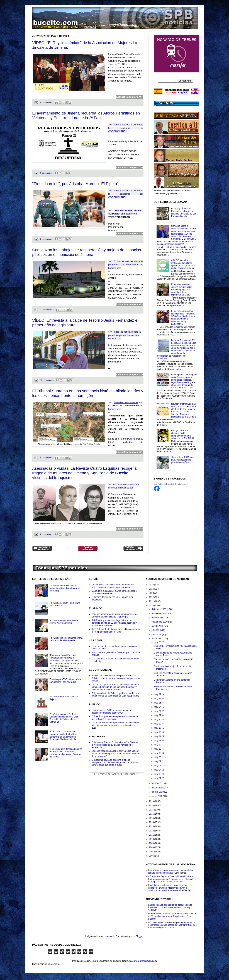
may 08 (158, 757)
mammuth (110, 936)
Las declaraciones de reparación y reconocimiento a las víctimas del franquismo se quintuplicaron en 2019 (116, 725)
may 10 (158, 749)
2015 (152, 818)
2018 (152, 805)
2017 (152, 810)
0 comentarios (46, 102)
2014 (152, 822)
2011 (152, 835)
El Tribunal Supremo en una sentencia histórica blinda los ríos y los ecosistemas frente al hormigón (88, 393)
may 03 (158, 774)
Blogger (139, 936)
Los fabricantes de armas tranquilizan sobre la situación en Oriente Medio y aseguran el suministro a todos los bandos (170, 888)
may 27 (158, 694)
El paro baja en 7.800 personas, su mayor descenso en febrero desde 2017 (112, 711)
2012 (152, 831)
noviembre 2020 (159, 614)
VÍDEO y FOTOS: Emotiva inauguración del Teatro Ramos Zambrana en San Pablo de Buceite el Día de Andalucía (64, 735)
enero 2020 (157, 796)
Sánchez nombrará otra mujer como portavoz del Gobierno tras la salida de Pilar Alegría (115, 615)
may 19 (158, 724)
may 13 (158, 741)
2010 (152, 839)
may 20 (158, 720)
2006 (152, 856)
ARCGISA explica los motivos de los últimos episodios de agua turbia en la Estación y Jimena (183, 264)
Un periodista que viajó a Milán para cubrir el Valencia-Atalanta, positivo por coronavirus (113, 586)
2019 (152, 801)
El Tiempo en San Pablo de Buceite (116, 774)
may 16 (158, 732)
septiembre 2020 (160, 622)
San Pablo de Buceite (163, 484)
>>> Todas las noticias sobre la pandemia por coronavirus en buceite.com (126, 265)
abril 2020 (157, 783)
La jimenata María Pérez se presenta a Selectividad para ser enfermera (65, 588)
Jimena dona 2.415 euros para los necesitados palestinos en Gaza (183, 460)
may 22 (158, 711)
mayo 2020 (157, 639)
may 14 (158, 736)
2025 (152, 585)
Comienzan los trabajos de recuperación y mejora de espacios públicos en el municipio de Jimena (87, 252)
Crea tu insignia (181, 484)
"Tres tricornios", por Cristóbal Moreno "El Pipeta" (75, 184)
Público (131, 439)
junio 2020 (157, 635)
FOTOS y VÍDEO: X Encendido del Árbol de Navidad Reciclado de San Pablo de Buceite (184, 212)
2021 (152, 601)
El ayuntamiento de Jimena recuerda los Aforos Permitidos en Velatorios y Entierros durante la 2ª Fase (86, 115)
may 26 (158, 699)
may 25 (158, 703)
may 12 (158, 745)
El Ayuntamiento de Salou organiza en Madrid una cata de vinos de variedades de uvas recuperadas (115, 695)
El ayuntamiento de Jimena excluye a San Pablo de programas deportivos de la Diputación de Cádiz (182, 290)
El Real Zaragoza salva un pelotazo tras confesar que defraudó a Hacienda (115, 718)
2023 (152, 593)
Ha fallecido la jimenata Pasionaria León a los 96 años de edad (66, 639)
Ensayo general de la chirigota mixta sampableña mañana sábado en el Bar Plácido (183, 434)
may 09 (158, 753)
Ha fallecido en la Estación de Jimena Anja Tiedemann (64, 622)
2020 (152, 606)
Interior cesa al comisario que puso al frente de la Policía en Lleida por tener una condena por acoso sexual (116, 678)
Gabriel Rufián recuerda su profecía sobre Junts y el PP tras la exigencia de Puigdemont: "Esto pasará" (172, 916)
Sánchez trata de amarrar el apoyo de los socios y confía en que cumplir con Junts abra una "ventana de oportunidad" (116, 754)
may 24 (158, 707)
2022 (152, 597)
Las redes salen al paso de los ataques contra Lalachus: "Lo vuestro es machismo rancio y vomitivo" (170, 908)
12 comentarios (47, 380)
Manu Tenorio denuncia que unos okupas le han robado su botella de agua (171, 871)
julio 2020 (156, 630)
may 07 (158, 761)
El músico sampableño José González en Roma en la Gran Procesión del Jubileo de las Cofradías (64, 718)
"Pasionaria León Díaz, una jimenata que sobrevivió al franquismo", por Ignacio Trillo (64, 658)
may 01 (158, 778)
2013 (152, 826)
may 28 (158, 642)
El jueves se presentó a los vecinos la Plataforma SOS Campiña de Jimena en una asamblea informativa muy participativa (183, 318)
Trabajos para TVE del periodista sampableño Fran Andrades (65, 681)
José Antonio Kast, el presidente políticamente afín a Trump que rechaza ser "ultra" (116, 630)
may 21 (158, 715)
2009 (152, 843)
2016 (152, 814)
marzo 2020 (158, 788)
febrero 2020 (158, 792)
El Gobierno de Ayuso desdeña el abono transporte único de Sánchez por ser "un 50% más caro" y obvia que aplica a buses (116, 763)
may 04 (158, 770)
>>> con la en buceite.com (126, 406)
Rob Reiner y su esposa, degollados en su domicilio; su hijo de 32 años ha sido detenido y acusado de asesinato (114, 623)
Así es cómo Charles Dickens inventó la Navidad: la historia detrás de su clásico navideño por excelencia (115, 745)
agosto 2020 (158, 626)
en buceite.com (128, 214)
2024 (152, 589)
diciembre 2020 (159, 609)
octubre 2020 (158, 618)
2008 (152, 847)
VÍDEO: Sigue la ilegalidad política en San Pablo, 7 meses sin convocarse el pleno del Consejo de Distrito (66, 753)
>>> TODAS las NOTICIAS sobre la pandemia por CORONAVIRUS (126, 128)
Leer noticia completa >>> (130, 97)
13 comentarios (47, 310)
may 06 (158, 766)
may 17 (158, 728)
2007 (152, 852)
